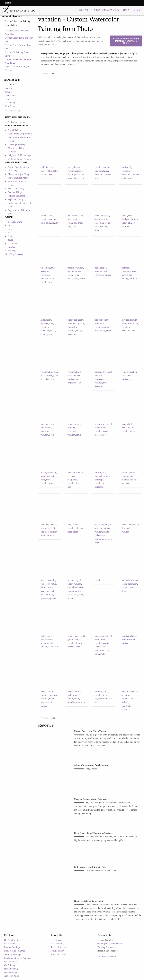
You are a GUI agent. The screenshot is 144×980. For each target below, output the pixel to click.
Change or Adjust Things (19, 174)
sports (106, 327)
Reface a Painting (16, 189)
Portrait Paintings (16, 130)
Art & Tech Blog (58, 954)
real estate (12, 243)
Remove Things (15, 192)
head (53, 167)
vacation (44, 174)
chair (80, 223)
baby (55, 171)
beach (102, 171)
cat (9, 225)
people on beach (102, 216)
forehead (80, 483)
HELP (126, 10)
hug (96, 171)
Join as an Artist (11, 976)
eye (51, 174)
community (52, 695)
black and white (15, 222)
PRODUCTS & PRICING (106, 10)
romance (44, 323)
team (51, 282)
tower (76, 275)
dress (109, 174)
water (81, 174)
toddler (49, 171)
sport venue (51, 584)
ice (123, 226)
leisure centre (47, 587)
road (96, 331)
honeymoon (10, 95)
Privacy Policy (57, 944)
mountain (45, 279)
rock (130, 636)
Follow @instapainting (108, 956)
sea (107, 171)
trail (52, 279)
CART (138, 10)
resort (7, 99)
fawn (97, 178)
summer (9, 92)
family (11, 236)
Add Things (13, 171)
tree (69, 167)
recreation (45, 271)
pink (42, 424)
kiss (69, 487)
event (53, 331)
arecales (80, 171)
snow (131, 216)
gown (52, 435)
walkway (126, 702)
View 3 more (11, 106)
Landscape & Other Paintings (18, 958)
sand (43, 223)
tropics (75, 174)
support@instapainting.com (110, 944)
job (69, 226)
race (102, 323)
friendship (72, 702)
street (109, 331)
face (48, 167)
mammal (125, 268)
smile (124, 178)
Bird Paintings (11, 972)
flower (54, 379)
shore (97, 435)
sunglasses (72, 480)
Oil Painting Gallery (13, 940)
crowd (102, 331)
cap (134, 223)
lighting (125, 279)
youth (52, 699)
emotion (125, 476)
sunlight (50, 643)
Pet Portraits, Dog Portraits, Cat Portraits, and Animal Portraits (20, 137)
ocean (70, 223)
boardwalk (126, 706)
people (71, 424)
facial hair (52, 532)
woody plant (73, 178)
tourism (8, 88)
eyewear (71, 476)
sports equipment (48, 598)
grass (70, 327)
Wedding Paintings (13, 954)
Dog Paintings (11, 962)
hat (96, 699)
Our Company (57, 940)
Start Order (126, 41)
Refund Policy (57, 951)
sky (69, 174)
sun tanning (10, 103)
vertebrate (126, 271)
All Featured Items (16, 122)
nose (43, 171)
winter (136, 174)
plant (82, 178)
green (81, 320)
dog (9, 233)
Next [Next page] (55, 73)
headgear (126, 219)
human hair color (75, 473)
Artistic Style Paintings (18, 167)
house (10, 240)
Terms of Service (58, 947)
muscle (71, 647)
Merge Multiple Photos (18, 178)
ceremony (45, 331)
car (131, 379)
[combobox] (19, 111)
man (47, 525)
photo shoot (46, 428)
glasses (53, 525)
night (129, 275)
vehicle (125, 372)
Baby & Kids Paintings (15, 951)
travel (130, 178)
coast (97, 226)
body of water (132, 580)
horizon (108, 539)
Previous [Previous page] (46, 73)
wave (97, 230)
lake (129, 223)
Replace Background (17, 196)
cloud (79, 331)
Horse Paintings (11, 969)
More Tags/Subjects (14, 254)
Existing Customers (106, 947)
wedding (12, 251)
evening (44, 334)
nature (124, 636)
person (78, 424)
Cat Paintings (10, 965)
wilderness (45, 268)
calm (51, 647)
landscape (99, 379)
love (51, 323)
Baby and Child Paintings (19, 155)
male (70, 532)
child (10, 229)
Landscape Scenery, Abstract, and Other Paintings (17, 148)
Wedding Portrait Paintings (20, 159)
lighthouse (72, 271)
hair (42, 525)
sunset (103, 435)
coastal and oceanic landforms (102, 535)
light (124, 275)
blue (69, 525)
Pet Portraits (10, 944)
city (123, 376)
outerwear (50, 424)
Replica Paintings (16, 199)
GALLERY (84, 10)
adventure (45, 275)
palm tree (76, 167)
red (69, 216)
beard (43, 535)
